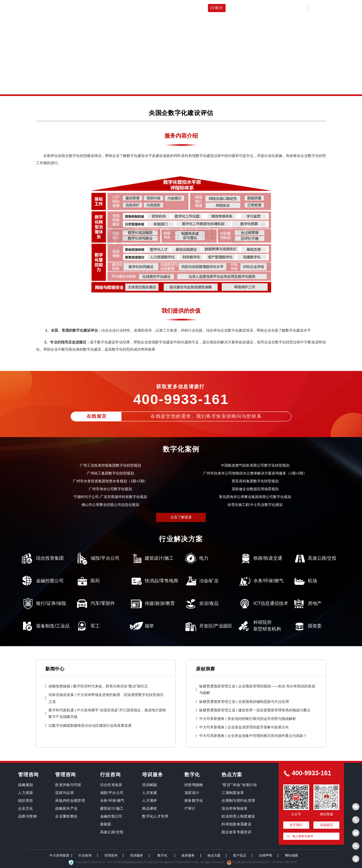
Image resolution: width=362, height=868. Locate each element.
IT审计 (216, 8)
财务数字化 (158, 8)
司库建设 (238, 8)
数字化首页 (80, 8)
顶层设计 (133, 8)
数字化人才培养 (189, 8)
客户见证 (261, 8)
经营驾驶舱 (108, 8)
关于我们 (284, 8)
